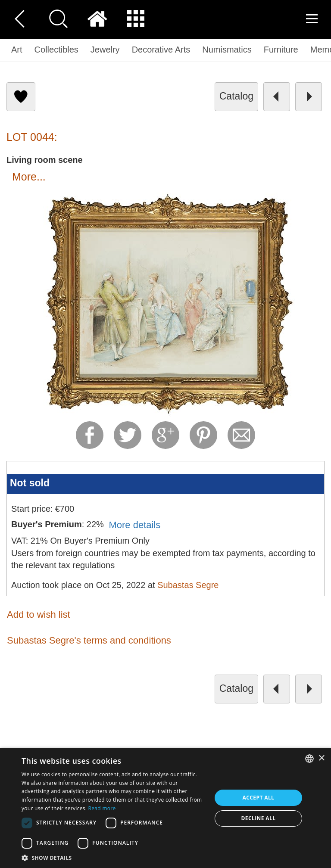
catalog (236, 96)
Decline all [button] (259, 818)
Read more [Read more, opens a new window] (102, 808)
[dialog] (165, 808)
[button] (114, 857)
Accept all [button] (259, 798)
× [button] (321, 758)
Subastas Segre (188, 585)
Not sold (30, 483)
